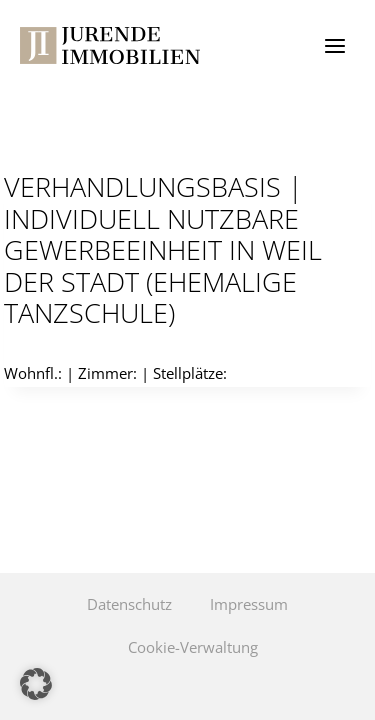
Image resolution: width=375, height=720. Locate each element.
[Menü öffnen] (334, 45)
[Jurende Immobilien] (110, 45)
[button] (36, 684)
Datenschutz (129, 604)
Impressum (249, 604)
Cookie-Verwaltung (193, 647)
